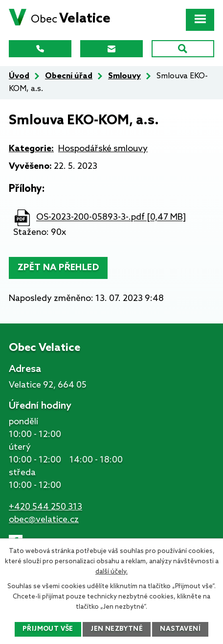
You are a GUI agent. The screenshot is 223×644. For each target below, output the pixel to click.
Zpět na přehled (58, 268)
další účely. (111, 572)
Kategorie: (31, 149)
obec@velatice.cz (44, 520)
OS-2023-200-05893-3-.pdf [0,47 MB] (111, 218)
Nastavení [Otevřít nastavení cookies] (180, 629)
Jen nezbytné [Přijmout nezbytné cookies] (117, 629)
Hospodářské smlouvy (103, 149)
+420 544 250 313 (45, 507)
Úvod (19, 76)
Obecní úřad (69, 76)
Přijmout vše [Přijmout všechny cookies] (48, 629)
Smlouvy (124, 76)
